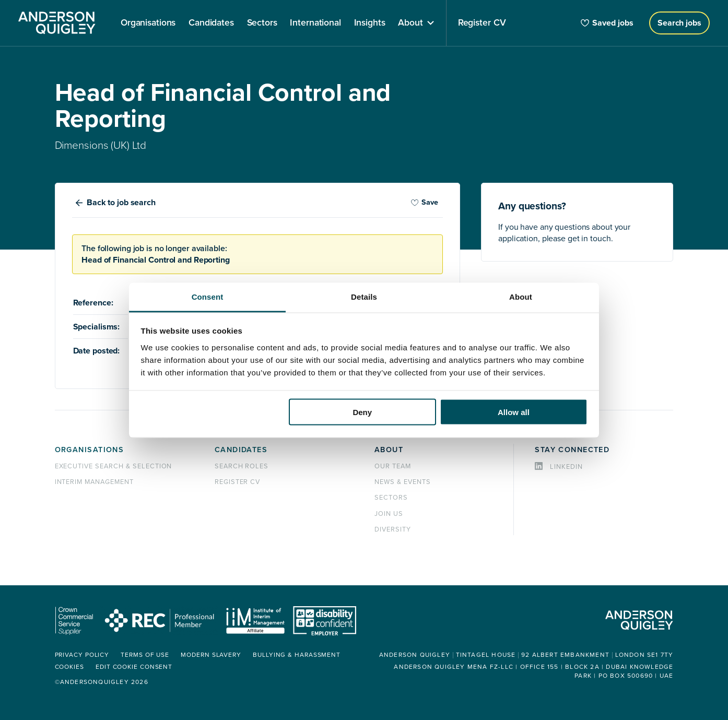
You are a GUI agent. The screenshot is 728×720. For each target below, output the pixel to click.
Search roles (242, 466)
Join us (389, 514)
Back (121, 203)
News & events (402, 482)
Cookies (69, 667)
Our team (393, 466)
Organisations (90, 450)
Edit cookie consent (134, 667)
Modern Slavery (211, 655)
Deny (362, 412)
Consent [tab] (208, 296)
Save (425, 202)
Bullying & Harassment (297, 655)
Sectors (391, 498)
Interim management (94, 482)
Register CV (238, 482)
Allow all (514, 412)
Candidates (241, 450)
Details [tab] (364, 296)
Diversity (393, 529)
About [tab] (521, 296)
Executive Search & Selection (114, 466)
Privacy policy (82, 655)
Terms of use (145, 655)
